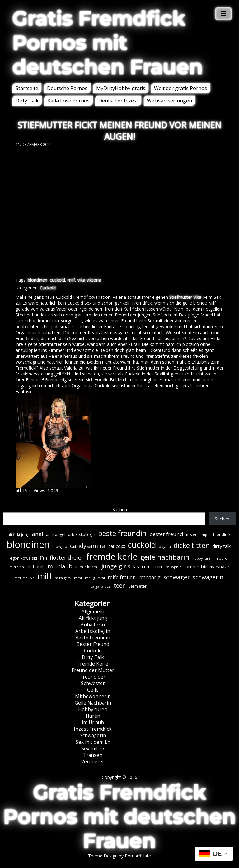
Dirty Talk (27, 101)
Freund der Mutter (93, 670)
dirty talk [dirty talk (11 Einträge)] (221, 546)
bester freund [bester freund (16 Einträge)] (166, 534)
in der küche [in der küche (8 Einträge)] (87, 567)
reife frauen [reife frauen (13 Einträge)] (122, 577)
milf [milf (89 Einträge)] (45, 576)
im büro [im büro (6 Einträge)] (220, 558)
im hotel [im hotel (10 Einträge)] (35, 567)
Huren (93, 716)
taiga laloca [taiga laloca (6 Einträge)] (101, 586)
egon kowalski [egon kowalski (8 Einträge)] (23, 558)
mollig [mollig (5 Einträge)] (90, 578)
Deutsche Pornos (67, 88)
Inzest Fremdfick (93, 729)
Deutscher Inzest (118, 101)
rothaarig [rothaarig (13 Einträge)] (150, 577)
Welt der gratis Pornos (180, 88)
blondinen (37, 280)
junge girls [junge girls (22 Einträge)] (116, 566)
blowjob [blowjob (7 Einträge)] (60, 546)
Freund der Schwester (93, 680)
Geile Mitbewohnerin (93, 693)
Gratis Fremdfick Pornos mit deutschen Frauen (108, 43)
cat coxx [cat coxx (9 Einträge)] (117, 546)
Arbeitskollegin (93, 631)
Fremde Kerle (93, 664)
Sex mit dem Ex (93, 742)
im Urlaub (93, 723)
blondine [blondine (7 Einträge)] (222, 535)
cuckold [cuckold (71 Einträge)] (142, 545)
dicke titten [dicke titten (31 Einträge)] (192, 545)
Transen (93, 755)
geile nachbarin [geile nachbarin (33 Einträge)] (165, 557)
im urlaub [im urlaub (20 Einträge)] (59, 566)
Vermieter (93, 762)
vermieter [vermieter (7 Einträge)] (138, 586)
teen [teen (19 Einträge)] (120, 585)
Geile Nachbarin (93, 703)
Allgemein (93, 612)
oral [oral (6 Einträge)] (101, 578)
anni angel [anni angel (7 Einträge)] (56, 535)
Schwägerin (93, 736)
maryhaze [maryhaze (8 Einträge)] (219, 567)
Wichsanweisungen (169, 101)
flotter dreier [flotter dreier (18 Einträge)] (67, 557)
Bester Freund (93, 644)
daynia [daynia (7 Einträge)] (165, 546)
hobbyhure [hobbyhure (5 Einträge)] (202, 558)
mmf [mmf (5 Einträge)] (78, 578)
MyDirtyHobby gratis (121, 88)
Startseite (27, 88)
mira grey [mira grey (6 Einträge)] (63, 578)
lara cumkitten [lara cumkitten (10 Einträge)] (148, 567)
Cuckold (48, 288)
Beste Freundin (93, 638)
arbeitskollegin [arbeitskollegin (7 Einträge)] (82, 535)
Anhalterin (93, 625)
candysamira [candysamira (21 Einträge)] (88, 545)
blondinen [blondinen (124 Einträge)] (28, 544)
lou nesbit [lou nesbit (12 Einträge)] (196, 566)
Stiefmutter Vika (185, 297)
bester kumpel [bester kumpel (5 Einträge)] (198, 535)
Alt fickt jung (93, 618)
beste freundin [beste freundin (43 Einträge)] (122, 533)
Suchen (120, 509)
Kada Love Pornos (68, 101)
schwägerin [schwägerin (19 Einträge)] (208, 577)
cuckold (57, 280)
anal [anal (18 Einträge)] (38, 534)
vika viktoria (89, 280)
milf (71, 280)
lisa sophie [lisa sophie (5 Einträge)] (173, 567)
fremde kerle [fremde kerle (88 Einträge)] (112, 556)
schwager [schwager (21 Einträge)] (177, 577)
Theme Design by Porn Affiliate (119, 856)
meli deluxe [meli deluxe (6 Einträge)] (24, 578)
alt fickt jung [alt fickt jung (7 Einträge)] (19, 535)
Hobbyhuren (93, 709)
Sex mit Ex (93, 749)
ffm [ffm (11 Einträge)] (43, 558)
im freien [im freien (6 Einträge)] (16, 567)
